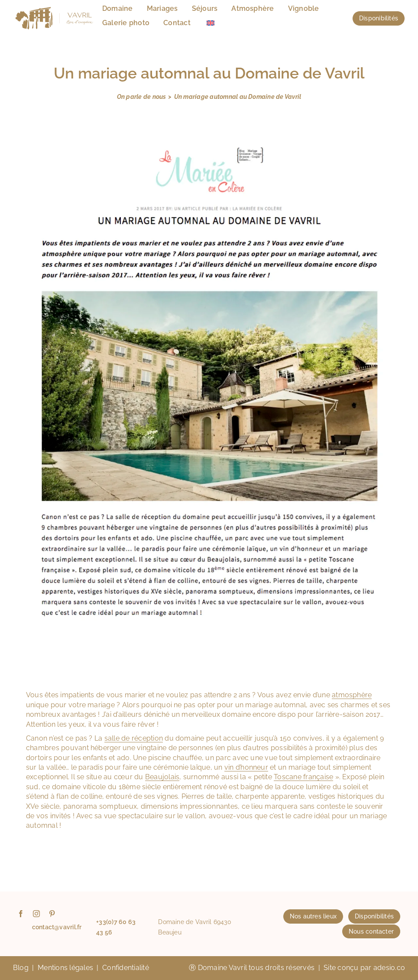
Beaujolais (162, 777)
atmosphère (352, 695)
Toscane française (303, 777)
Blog (21, 968)
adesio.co (389, 968)
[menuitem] (211, 23)
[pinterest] (52, 914)
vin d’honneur (246, 767)
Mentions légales (65, 968)
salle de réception (134, 738)
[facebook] (21, 914)
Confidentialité (126, 968)
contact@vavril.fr (57, 927)
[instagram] (36, 914)
